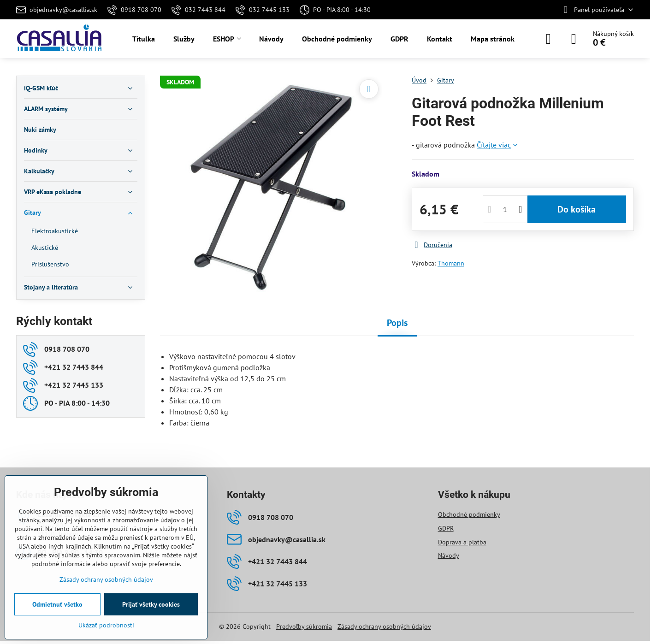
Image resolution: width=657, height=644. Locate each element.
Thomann (451, 263)
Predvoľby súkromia (304, 626)
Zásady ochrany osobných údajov (384, 626)
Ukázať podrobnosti (106, 625)
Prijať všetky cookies (151, 604)
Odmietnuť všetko (57, 604)
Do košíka (577, 209)
